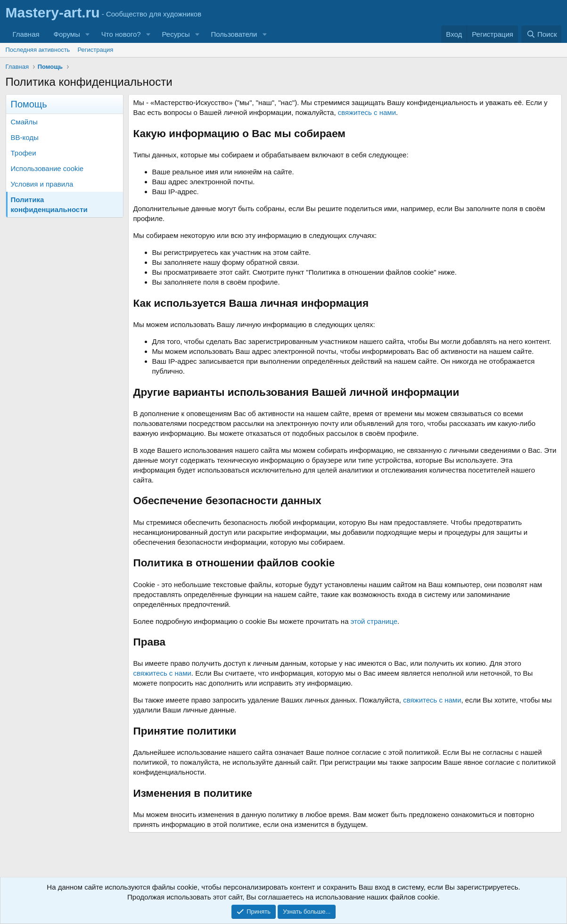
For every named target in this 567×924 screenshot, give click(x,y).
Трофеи (24, 153)
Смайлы (24, 122)
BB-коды (25, 137)
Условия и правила (42, 184)
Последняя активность (38, 50)
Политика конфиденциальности (49, 204)
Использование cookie (47, 168)
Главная (26, 34)
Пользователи (234, 34)
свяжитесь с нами (367, 112)
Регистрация (95, 50)
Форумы (67, 34)
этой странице (374, 621)
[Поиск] (541, 34)
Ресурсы (176, 34)
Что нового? (121, 34)
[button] (88, 34)
